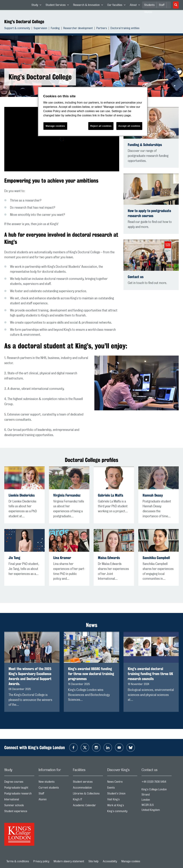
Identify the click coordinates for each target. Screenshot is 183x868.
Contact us (136, 277)
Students (149, 5)
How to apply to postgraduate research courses (149, 213)
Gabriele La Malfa (111, 495)
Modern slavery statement (69, 861)
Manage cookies (131, 861)
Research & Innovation (89, 6)
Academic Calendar (88, 806)
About (136, 6)
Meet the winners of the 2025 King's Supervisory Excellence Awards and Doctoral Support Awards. (30, 676)
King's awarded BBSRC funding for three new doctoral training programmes (91, 674)
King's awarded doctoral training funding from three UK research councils (150, 674)
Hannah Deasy (153, 495)
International (19, 800)
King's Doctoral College (24, 22)
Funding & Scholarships (145, 145)
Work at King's (122, 806)
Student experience (19, 812)
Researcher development (78, 29)
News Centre (122, 783)
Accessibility (110, 861)
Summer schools (19, 806)
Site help (93, 861)
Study (37, 6)
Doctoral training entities (125, 29)
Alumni (54, 800)
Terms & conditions (18, 861)
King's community (122, 812)
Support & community (17, 29)
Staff (162, 5)
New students (54, 783)
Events (122, 788)
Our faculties (117, 6)
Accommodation (88, 788)
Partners (102, 29)
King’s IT (88, 800)
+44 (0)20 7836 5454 (154, 782)
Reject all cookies (101, 126)
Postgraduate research (19, 794)
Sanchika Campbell (156, 558)
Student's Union (122, 794)
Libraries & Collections (88, 794)
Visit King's (122, 800)
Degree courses (19, 783)
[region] (93, 111)
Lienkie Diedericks (22, 495)
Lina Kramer (62, 558)
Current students (54, 788)
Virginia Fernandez (67, 495)
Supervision (40, 29)
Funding (55, 29)
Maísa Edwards (109, 558)
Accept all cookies (129, 126)
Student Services (58, 6)
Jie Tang (14, 558)
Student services (88, 783)
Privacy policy (41, 861)
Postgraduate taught (19, 788)
